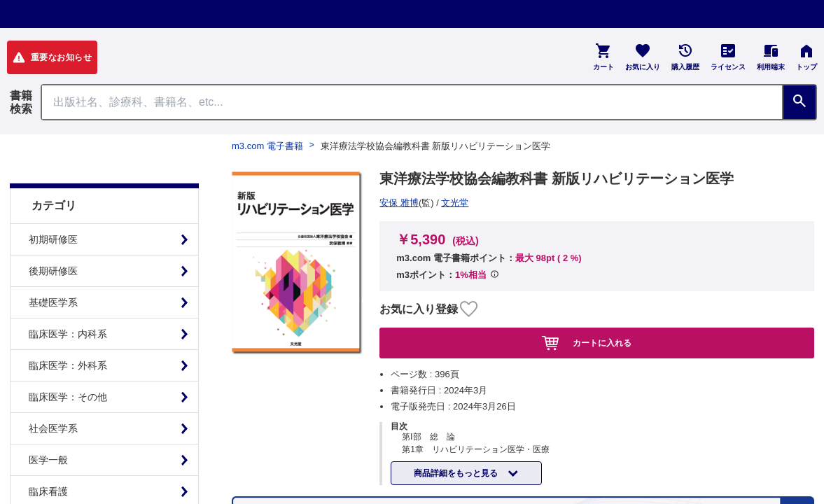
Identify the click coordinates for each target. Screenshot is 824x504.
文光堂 (398, 203)
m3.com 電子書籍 (267, 146)
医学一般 (48, 425)
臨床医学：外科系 (68, 330)
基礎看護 (48, 488)
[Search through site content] (412, 102)
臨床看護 (48, 456)
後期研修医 (53, 236)
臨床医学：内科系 (68, 299)
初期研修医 (53, 204)
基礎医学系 (53, 267)
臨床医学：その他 (68, 362)
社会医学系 (53, 393)
